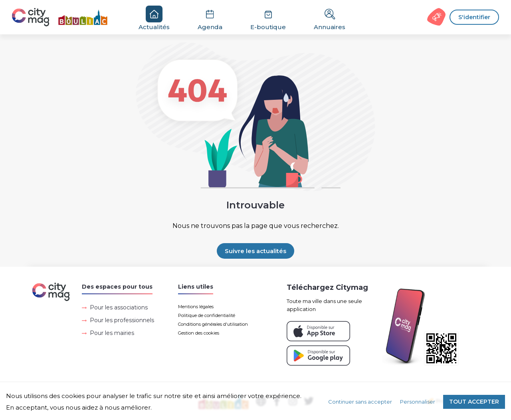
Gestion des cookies (199, 333)
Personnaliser (418, 402)
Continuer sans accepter (360, 402)
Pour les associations (119, 307)
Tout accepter (474, 402)
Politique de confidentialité (207, 315)
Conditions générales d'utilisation (213, 324)
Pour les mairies (112, 333)
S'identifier (474, 17)
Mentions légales (196, 307)
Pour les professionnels (122, 320)
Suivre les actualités (255, 251)
